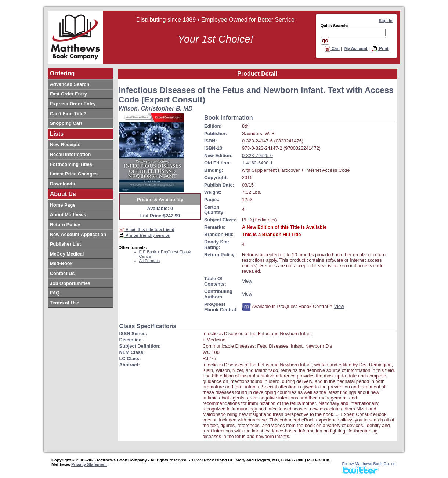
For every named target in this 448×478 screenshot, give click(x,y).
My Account (356, 48)
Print (380, 48)
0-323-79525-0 (257, 155)
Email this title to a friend (147, 229)
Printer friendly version (145, 235)
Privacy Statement (89, 464)
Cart (332, 48)
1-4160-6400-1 (257, 163)
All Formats (150, 261)
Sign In (386, 21)
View (247, 281)
